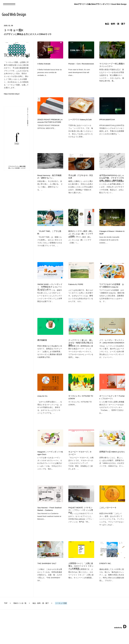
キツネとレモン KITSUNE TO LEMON (81, 405)
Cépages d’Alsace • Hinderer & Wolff (112, 237)
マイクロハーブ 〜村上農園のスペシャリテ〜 (112, 65)
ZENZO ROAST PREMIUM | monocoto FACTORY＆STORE (50, 122)
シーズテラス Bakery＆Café (80, 121)
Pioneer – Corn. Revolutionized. (81, 64)
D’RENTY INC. (105, 576)
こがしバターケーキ (108, 518)
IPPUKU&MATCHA (107, 121)
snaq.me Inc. (43, 404)
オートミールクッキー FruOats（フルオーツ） (112, 405)
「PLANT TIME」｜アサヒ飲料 (49, 237)
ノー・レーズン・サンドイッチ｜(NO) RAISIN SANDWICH (112, 348)
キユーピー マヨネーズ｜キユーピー (80, 463)
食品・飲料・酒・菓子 (115, 24)
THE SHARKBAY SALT (47, 576)
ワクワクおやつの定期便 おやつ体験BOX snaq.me (112, 291)
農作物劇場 (42, 347)
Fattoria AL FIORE (76, 290)
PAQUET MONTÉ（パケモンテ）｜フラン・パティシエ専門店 (81, 521)
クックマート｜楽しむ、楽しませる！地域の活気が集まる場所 (81, 350)
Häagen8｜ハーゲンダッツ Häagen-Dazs (50, 463)
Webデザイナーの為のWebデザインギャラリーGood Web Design (100, 4)
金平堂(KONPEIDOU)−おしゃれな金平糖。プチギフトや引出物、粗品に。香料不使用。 (112, 181)
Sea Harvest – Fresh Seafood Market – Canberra (49, 520)
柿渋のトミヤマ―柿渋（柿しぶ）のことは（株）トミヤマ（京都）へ (81, 238)
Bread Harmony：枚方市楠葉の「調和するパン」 (49, 179)
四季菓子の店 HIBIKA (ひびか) (112, 461)
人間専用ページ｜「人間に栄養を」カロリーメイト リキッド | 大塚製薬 (81, 578)
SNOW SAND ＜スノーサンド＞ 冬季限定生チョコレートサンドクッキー (50, 292)
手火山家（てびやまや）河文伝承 (81, 179)
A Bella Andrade (44, 64)
